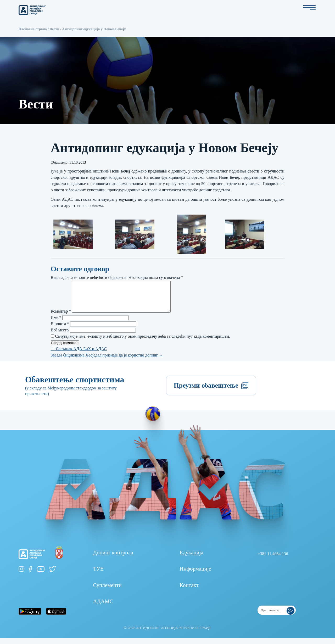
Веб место (60, 336)
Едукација (191, 559)
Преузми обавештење (211, 392)
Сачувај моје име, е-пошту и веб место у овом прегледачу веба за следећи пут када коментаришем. (143, 343)
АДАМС (103, 608)
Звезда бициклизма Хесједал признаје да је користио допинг (107, 361)
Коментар (61, 317)
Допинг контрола (113, 559)
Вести (55, 29)
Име (56, 324)
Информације (195, 575)
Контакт (189, 591)
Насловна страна (33, 29)
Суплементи (107, 591)
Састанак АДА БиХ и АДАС (79, 355)
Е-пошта (60, 330)
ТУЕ (98, 575)
